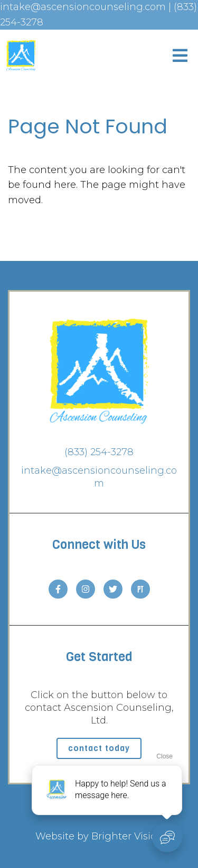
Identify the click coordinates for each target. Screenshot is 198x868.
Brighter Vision (127, 836)
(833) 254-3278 (99, 452)
